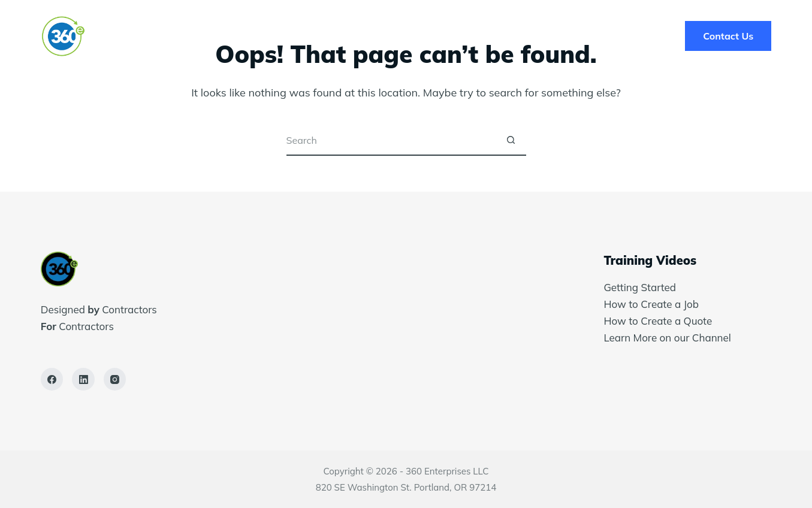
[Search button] (511, 141)
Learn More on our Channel (668, 338)
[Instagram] (115, 379)
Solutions (321, 36)
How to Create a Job (651, 304)
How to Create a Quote (658, 321)
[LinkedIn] (83, 379)
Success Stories (419, 36)
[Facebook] (52, 379)
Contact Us (728, 36)
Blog (503, 36)
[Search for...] (391, 141)
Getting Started (640, 287)
